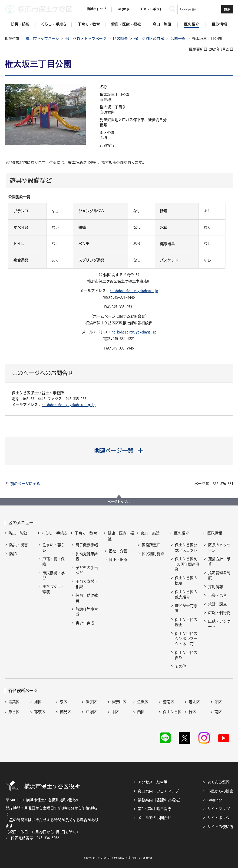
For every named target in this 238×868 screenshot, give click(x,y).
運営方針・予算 (219, 561)
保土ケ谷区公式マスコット (186, 547)
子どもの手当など (87, 570)
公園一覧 (178, 39)
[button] (119, 450)
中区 (115, 712)
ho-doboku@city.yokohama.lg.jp (69, 405)
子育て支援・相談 (87, 584)
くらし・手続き (55, 533)
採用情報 (215, 587)
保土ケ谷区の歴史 (186, 622)
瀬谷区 (14, 712)
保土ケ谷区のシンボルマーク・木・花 (186, 639)
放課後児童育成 (87, 612)
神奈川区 (119, 702)
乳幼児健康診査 (87, 556)
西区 (141, 712)
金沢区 (143, 702)
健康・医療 (118, 560)
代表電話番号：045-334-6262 (35, 838)
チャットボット (151, 9)
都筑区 (40, 712)
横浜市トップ (96, 9)
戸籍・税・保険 (54, 561)
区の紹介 (120, 39)
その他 (181, 666)
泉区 (64, 702)
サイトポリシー (220, 818)
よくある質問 (218, 782)
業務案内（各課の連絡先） (160, 800)
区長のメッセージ (219, 547)
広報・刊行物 (219, 613)
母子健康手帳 (87, 545)
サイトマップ (218, 809)
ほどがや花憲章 (186, 608)
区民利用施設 (153, 554)
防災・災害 (19, 545)
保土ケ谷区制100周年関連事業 (187, 564)
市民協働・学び (54, 575)
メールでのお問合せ (155, 818)
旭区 (38, 702)
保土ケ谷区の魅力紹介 (186, 594)
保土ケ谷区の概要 (186, 580)
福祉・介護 (118, 551)
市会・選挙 (217, 595)
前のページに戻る (25, 484)
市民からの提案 (220, 791)
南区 (218, 712)
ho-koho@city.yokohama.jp (134, 332)
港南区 (169, 702)
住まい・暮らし (54, 547)
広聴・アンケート (219, 624)
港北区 (194, 702)
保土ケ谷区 (172, 712)
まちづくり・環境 (54, 589)
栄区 (218, 702)
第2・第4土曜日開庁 (155, 809)
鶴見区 (66, 712)
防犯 (13, 554)
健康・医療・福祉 (121, 536)
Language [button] (123, 9)
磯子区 (91, 702)
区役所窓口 (151, 545)
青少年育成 (85, 623)
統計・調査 (217, 604)
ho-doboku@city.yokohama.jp (134, 291)
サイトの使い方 (220, 827)
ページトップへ (119, 502)
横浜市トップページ (42, 39)
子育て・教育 (86, 533)
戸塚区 (91, 712)
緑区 (192, 712)
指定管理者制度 (219, 575)
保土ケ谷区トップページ (86, 39)
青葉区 (14, 702)
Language (215, 800)
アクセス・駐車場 (153, 782)
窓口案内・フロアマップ (158, 791)
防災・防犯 (18, 533)
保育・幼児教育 (87, 598)
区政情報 (215, 533)
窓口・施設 (150, 533)
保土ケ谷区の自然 (149, 39)
